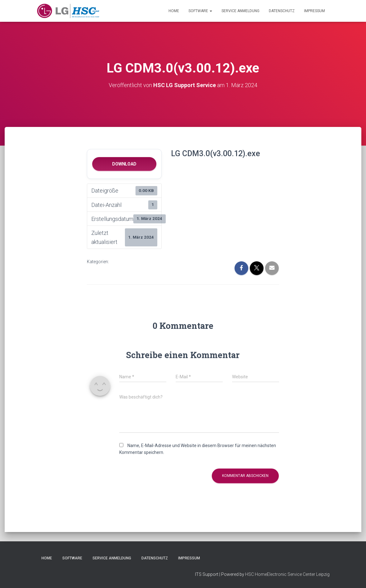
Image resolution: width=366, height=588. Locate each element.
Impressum (314, 11)
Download (124, 164)
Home (174, 11)
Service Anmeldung (240, 11)
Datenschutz (282, 11)
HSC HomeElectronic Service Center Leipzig (287, 574)
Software (200, 11)
